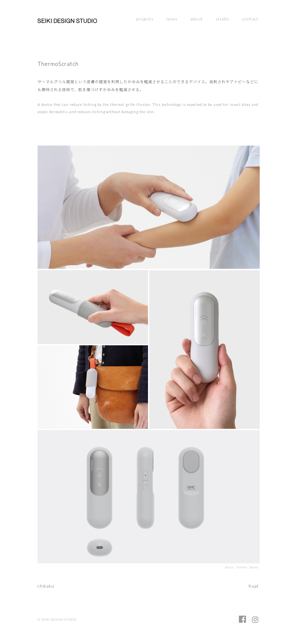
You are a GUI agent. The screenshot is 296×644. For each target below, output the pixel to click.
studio (222, 19)
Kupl (253, 586)
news (172, 19)
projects (145, 19)
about (197, 19)
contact (250, 19)
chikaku (46, 586)
